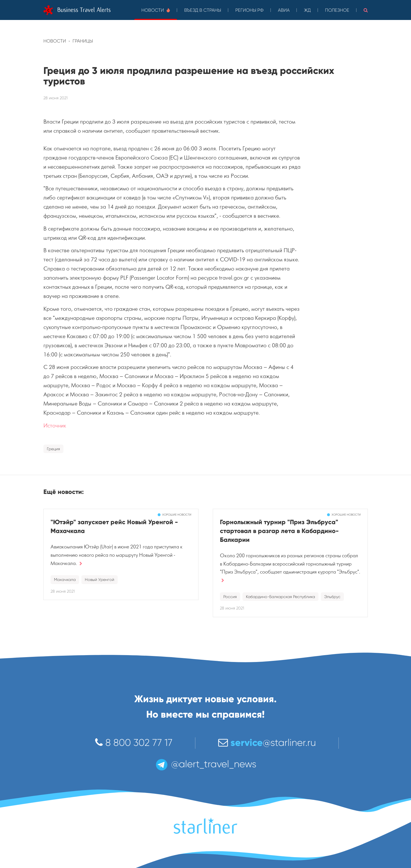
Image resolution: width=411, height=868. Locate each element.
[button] (366, 10)
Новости (156, 10)
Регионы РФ (249, 10)
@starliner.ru (267, 743)
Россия (230, 597)
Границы (83, 41)
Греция (53, 449)
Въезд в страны (203, 10)
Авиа (284, 10)
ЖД (307, 10)
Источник (55, 426)
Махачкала (65, 580)
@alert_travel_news (206, 764)
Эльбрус (332, 597)
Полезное (337, 10)
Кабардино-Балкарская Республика (280, 597)
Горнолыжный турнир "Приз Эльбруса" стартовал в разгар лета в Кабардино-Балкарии (279, 531)
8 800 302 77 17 (134, 743)
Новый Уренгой (100, 580)
